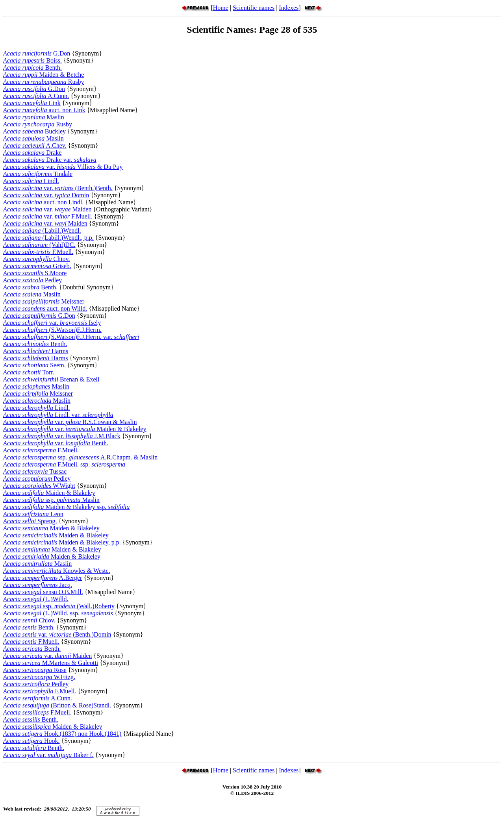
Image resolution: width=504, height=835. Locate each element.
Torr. (29, 372)
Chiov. (36, 259)
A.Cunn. (36, 96)
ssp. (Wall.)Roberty (59, 606)
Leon (33, 514)
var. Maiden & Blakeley (75, 429)
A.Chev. (35, 145)
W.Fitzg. (39, 677)
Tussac (35, 471)
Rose (35, 670)
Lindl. (31, 181)
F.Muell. (38, 252)
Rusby (44, 82)
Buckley (34, 131)
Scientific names (254, 8)
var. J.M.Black (62, 436)
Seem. (34, 365)
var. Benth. (56, 443)
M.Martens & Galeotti (51, 663)
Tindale (38, 174)
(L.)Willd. (36, 599)
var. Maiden (47, 209)
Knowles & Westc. (57, 571)
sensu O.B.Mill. (43, 592)
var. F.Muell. (48, 216)
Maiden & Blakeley (49, 493)
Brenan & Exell (51, 379)
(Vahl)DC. (39, 245)
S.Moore (35, 273)
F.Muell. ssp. (64, 464)
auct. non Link (44, 110)
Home (221, 8)
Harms (36, 351)
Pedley (32, 280)
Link (32, 103)
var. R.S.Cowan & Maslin (70, 422)
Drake (32, 153)
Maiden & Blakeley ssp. (66, 507)
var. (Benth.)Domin (57, 634)
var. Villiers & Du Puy (63, 167)
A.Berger (43, 578)
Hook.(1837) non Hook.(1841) (62, 734)
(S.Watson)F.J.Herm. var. (71, 337)
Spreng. (30, 521)
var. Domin (46, 195)
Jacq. (38, 585)
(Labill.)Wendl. (42, 231)
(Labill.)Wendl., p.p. (48, 238)
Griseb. (37, 266)
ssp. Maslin (51, 500)
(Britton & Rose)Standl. (57, 705)
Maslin (34, 117)
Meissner (44, 301)
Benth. (32, 68)
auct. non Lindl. (43, 202)
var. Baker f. (48, 755)
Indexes (289, 8)
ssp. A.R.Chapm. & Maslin (80, 457)
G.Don (37, 53)
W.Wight (39, 486)
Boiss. (32, 60)
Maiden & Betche (44, 75)
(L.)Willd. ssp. (58, 613)
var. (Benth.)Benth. (58, 188)
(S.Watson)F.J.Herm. (52, 330)
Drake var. (50, 160)
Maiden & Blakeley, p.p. (62, 542)
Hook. (31, 741)
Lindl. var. (58, 415)
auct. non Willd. (45, 308)
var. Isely (52, 323)
